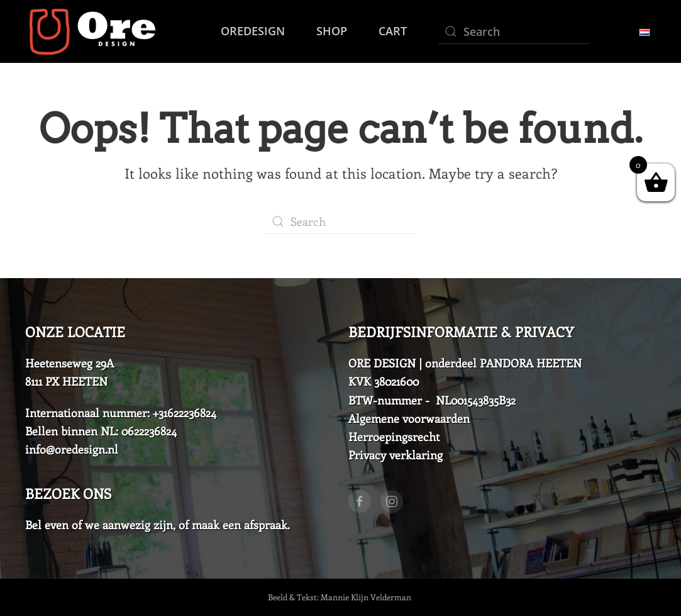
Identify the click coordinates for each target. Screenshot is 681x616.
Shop (332, 31)
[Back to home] (90, 31)
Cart (393, 31)
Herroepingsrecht (394, 437)
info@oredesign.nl (72, 449)
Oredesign (253, 31)
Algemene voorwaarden (409, 418)
